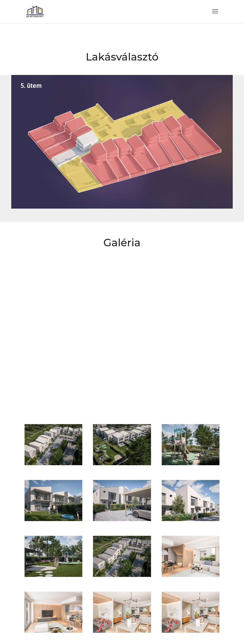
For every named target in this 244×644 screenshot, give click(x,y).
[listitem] (199, 136)
